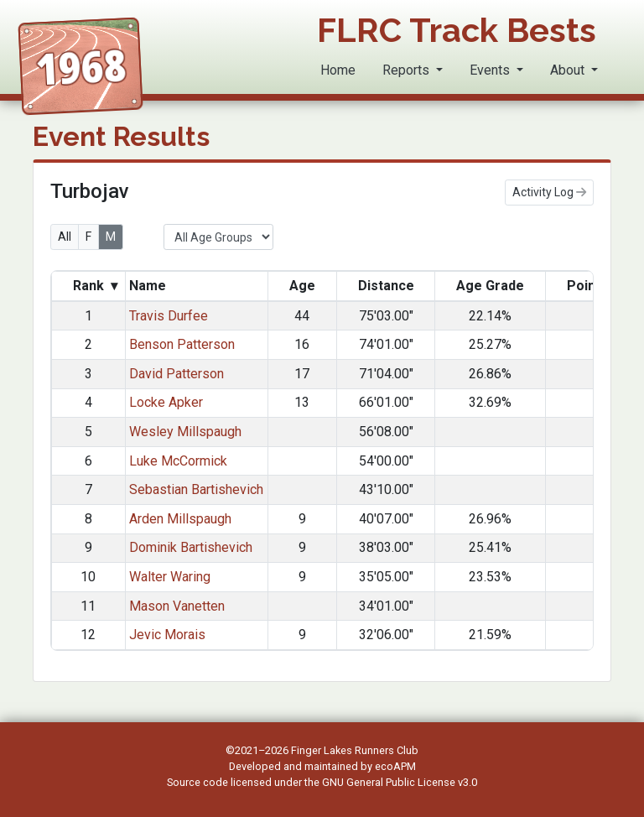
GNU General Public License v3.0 (400, 782)
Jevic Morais (167, 635)
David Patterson (177, 374)
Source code (199, 782)
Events (491, 70)
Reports (408, 70)
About (569, 70)
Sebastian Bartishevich (196, 489)
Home (338, 70)
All (65, 237)
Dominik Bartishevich (191, 547)
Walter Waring (170, 577)
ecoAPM (395, 766)
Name (149, 286)
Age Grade (490, 286)
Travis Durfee (169, 316)
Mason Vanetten (177, 606)
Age (302, 286)
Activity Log (549, 192)
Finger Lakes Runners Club (355, 750)
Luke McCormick (178, 461)
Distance (386, 286)
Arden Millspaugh (180, 519)
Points (587, 286)
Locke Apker (166, 402)
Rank (95, 286)
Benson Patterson (182, 344)
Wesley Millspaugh (185, 432)
